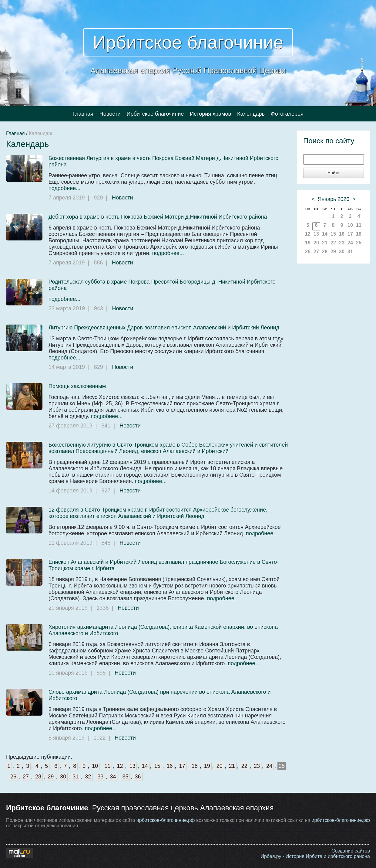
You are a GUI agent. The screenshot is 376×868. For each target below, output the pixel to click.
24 (269, 766)
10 (95, 766)
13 (132, 766)
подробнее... (64, 188)
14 (145, 766)
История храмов (210, 114)
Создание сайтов (351, 851)
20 (220, 766)
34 (113, 777)
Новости (110, 114)
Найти (334, 173)
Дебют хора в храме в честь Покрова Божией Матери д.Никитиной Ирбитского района (158, 217)
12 (120, 766)
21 (232, 766)
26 (13, 777)
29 (51, 777)
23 (257, 766)
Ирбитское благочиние (188, 42)
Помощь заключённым (77, 386)
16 (170, 766)
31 (76, 777)
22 (244, 766)
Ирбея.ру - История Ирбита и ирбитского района (315, 856)
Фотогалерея (287, 114)
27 (26, 777)
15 (157, 766)
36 (138, 777)
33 (100, 777)
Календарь (251, 114)
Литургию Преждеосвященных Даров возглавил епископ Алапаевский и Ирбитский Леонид (164, 328)
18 (195, 766)
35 (125, 777)
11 (107, 766)
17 (182, 766)
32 (88, 777)
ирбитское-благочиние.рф (166, 820)
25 (282, 766)
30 (63, 777)
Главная (83, 114)
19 (207, 766)
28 (38, 777)
